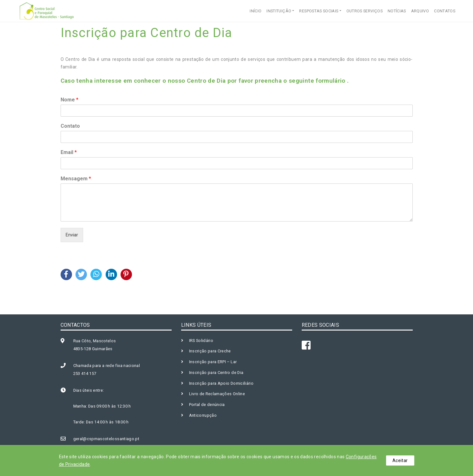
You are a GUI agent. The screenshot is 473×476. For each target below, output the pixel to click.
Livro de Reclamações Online (217, 394)
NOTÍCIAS (397, 11)
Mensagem (76, 179)
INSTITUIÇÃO (279, 11)
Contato (70, 126)
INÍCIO (256, 11)
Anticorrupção (203, 415)
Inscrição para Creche (210, 351)
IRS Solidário (201, 341)
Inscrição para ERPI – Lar (213, 362)
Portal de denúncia (207, 405)
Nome (69, 100)
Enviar (72, 235)
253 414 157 (85, 373)
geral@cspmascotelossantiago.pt (106, 439)
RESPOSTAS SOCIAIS (319, 11)
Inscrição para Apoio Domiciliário (221, 383)
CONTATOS (445, 11)
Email (69, 152)
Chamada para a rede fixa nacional (107, 366)
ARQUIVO (420, 11)
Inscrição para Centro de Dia (216, 373)
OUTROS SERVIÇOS (365, 11)
